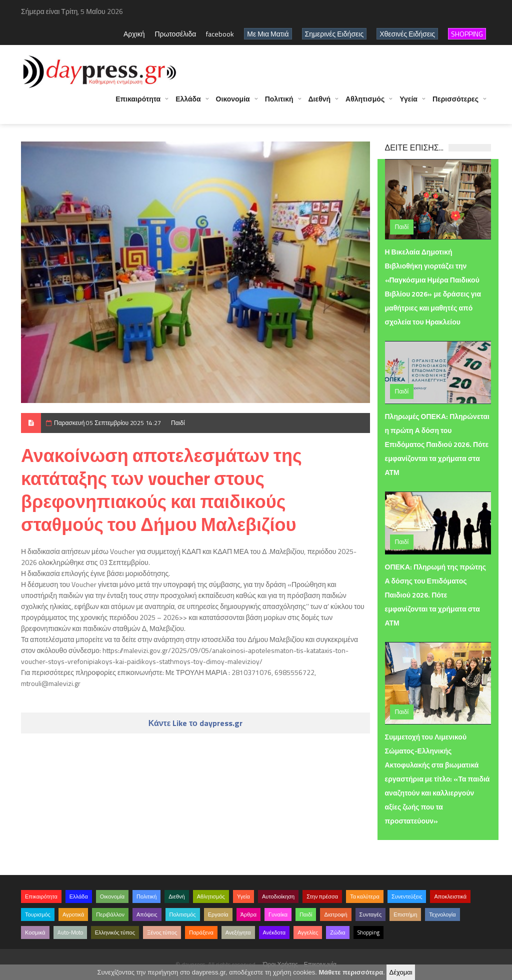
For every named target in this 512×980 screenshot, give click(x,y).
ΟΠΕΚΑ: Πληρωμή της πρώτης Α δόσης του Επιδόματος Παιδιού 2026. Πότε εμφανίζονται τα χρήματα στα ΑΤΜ (436, 595)
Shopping (368, 932)
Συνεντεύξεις (407, 896)
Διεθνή (320, 104)
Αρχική (134, 34)
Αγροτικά (73, 914)
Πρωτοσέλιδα (175, 34)
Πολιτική (279, 104)
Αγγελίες (308, 932)
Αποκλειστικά (450, 896)
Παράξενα (201, 932)
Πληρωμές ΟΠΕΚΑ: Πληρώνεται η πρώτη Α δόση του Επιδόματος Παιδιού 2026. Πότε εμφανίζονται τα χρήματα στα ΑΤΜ (437, 444)
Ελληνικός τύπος (115, 932)
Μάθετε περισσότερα (351, 972)
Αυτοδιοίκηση (278, 896)
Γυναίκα (278, 914)
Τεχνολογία (442, 914)
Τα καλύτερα (365, 896)
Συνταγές (371, 914)
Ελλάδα (188, 104)
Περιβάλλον (110, 914)
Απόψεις (147, 914)
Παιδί (178, 423)
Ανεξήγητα (238, 932)
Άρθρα (248, 914)
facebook (220, 34)
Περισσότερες (455, 104)
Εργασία (218, 914)
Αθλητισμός (365, 104)
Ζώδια (337, 932)
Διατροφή (335, 914)
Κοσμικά (35, 932)
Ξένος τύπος (162, 932)
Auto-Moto (70, 932)
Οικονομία (233, 104)
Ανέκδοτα (274, 932)
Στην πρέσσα (322, 896)
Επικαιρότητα (138, 104)
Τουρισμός (38, 914)
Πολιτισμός (183, 914)
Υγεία (408, 104)
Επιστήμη (405, 914)
